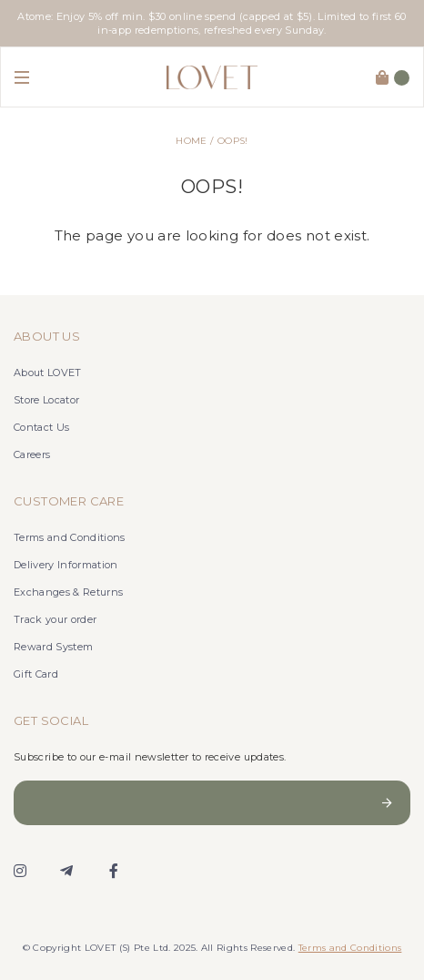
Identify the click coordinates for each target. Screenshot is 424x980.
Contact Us (41, 427)
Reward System (53, 647)
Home (191, 141)
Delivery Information (66, 565)
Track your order (55, 619)
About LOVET (48, 373)
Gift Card (36, 674)
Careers (32, 454)
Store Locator (46, 400)
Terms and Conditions (70, 537)
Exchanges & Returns (68, 592)
